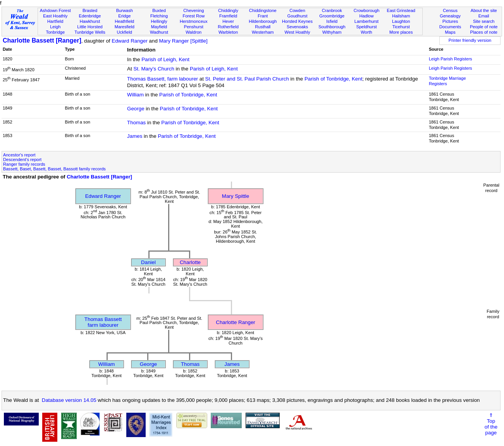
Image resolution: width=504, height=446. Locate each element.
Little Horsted (90, 27)
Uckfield (125, 32)
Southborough (332, 27)
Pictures (450, 21)
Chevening (194, 10)
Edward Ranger (130, 41)
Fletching (159, 16)
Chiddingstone (263, 10)
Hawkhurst (90, 21)
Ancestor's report (19, 155)
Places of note (484, 32)
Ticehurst (401, 27)
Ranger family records (24, 164)
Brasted (90, 10)
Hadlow (367, 16)
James (135, 136)
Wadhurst (159, 32)
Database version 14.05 (69, 400)
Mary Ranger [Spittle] (183, 41)
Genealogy (450, 16)
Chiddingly (228, 10)
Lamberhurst (366, 21)
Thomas (136, 123)
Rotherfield (228, 27)
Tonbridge (55, 32)
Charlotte (190, 262)
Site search (484, 21)
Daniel (148, 262)
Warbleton (228, 32)
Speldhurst (366, 27)
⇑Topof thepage (491, 424)
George (136, 109)
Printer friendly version (470, 40)
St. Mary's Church (154, 69)
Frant (263, 16)
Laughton (401, 21)
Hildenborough (263, 21)
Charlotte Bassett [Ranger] (42, 40)
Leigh (55, 27)
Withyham (332, 32)
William (135, 95)
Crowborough (367, 10)
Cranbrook (332, 10)
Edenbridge (90, 16)
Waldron (194, 32)
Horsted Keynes (297, 21)
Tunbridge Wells (90, 32)
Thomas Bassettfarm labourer (103, 322)
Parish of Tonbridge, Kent (333, 79)
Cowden (297, 10)
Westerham (263, 32)
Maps (450, 32)
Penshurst (194, 27)
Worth (366, 32)
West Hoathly (298, 32)
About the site (484, 10)
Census (450, 10)
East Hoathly (55, 16)
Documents (450, 27)
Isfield (332, 21)
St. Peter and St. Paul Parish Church (247, 79)
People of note (484, 27)
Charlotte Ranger (236, 322)
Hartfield (55, 21)
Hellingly (159, 21)
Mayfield (159, 27)
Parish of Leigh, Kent (165, 59)
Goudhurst (298, 16)
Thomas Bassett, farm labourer (163, 79)
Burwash (125, 10)
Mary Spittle (236, 196)
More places (401, 32)
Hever (228, 21)
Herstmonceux (194, 21)
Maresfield (125, 27)
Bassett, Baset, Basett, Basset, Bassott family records (54, 169)
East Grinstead (401, 10)
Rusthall (263, 27)
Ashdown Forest (55, 10)
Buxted (159, 10)
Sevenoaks (297, 27)
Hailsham (401, 16)
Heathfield (124, 21)
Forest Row (194, 16)
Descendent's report (22, 160)
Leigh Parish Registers (451, 59)
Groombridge (332, 16)
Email (484, 16)
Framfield (228, 16)
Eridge (124, 16)
